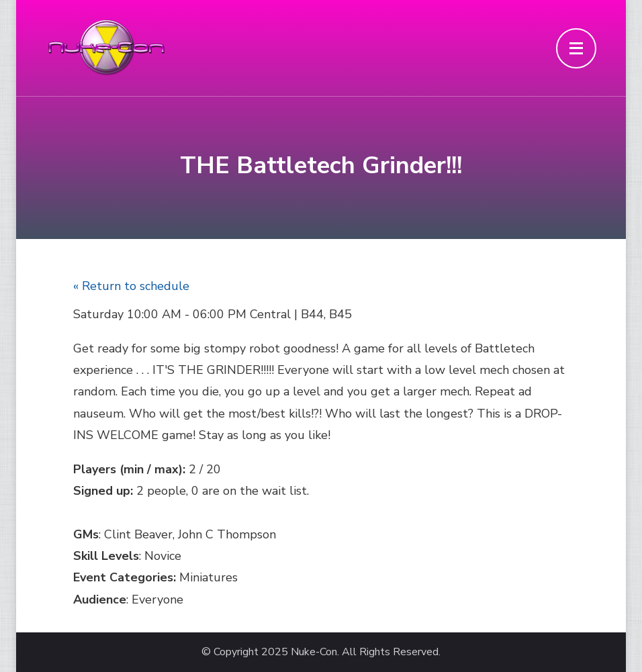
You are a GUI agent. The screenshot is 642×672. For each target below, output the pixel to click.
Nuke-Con (314, 652)
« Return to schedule (131, 286)
